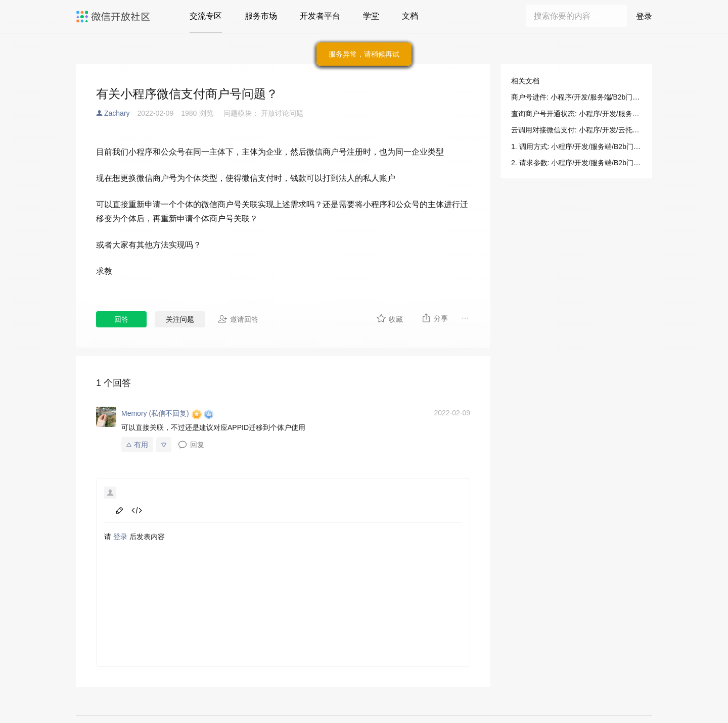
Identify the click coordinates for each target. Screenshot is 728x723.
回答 (121, 319)
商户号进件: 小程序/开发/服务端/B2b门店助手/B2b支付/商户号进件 (576, 97)
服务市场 (261, 16)
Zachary (117, 113)
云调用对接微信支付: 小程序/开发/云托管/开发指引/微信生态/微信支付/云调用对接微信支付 (576, 130)
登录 (644, 16)
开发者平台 (320, 16)
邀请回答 (238, 319)
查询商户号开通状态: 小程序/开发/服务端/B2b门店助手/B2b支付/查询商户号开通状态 (576, 114)
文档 (410, 16)
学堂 (371, 16)
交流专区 (206, 16)
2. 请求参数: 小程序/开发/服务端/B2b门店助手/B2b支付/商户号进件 (576, 163)
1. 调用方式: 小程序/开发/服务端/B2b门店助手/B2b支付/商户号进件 (576, 147)
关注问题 (180, 319)
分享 (435, 318)
